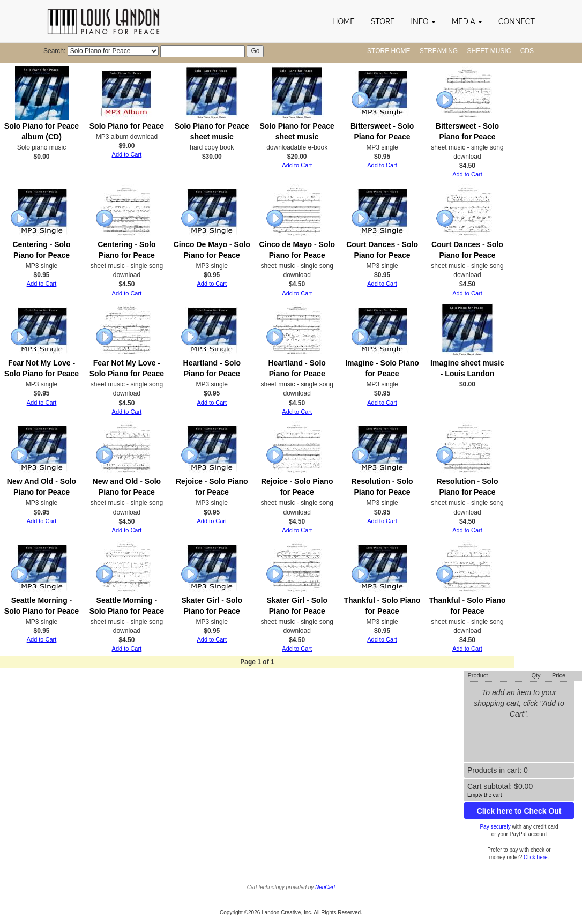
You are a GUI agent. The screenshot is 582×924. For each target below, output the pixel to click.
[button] (423, 21)
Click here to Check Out (519, 811)
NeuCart (325, 887)
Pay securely (495, 827)
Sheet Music (489, 51)
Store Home (389, 51)
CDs (527, 51)
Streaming (439, 51)
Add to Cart (127, 154)
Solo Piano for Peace (127, 126)
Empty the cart (484, 795)
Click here (535, 857)
